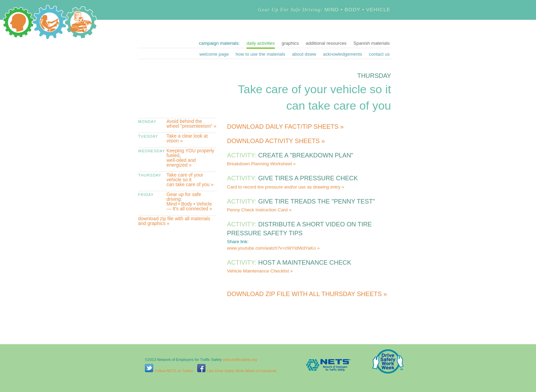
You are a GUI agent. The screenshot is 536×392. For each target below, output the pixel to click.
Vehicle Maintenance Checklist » (260, 271)
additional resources (326, 43)
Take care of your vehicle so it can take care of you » (190, 180)
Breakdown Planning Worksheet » (261, 164)
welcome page (214, 54)
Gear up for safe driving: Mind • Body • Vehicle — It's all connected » (189, 201)
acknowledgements (343, 54)
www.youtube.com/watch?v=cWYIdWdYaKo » (273, 248)
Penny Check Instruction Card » (259, 210)
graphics (290, 43)
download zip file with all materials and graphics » (174, 221)
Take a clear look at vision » (187, 138)
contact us (379, 54)
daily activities (260, 43)
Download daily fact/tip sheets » (285, 127)
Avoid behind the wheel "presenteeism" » (191, 124)
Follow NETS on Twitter (169, 371)
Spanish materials (372, 43)
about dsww (304, 54)
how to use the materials (260, 54)
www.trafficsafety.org (240, 360)
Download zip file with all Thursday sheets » (307, 294)
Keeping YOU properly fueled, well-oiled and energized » (190, 158)
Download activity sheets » (276, 141)
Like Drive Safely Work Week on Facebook (237, 371)
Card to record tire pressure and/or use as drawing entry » (286, 187)
